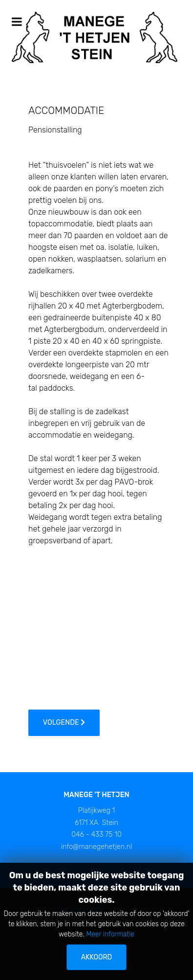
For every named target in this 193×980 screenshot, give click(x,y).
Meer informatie (110, 934)
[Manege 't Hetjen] (95, 37)
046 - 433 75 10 (96, 835)
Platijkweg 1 (96, 811)
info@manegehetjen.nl (97, 847)
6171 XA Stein (96, 823)
